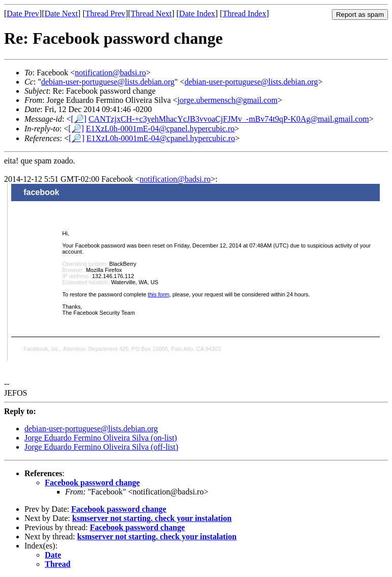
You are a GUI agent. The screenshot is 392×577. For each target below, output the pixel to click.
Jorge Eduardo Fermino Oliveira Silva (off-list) (101, 447)
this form (158, 294)
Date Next (61, 13)
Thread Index (244, 13)
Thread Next (151, 13)
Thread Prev (105, 13)
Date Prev (23, 13)
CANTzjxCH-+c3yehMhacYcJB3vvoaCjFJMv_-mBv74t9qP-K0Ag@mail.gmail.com (229, 119)
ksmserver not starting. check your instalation (152, 518)
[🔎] (79, 119)
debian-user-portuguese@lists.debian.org (108, 82)
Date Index (197, 13)
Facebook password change (92, 483)
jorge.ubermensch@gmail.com (228, 100)
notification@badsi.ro (110, 73)
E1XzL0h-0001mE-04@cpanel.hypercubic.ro (160, 129)
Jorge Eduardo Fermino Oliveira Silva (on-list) (101, 438)
